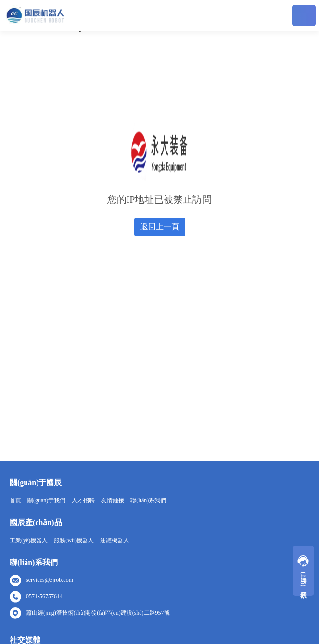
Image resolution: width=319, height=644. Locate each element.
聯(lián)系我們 (148, 500)
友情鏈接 (113, 500)
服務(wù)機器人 (74, 540)
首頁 (15, 500)
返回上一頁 (160, 227)
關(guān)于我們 (46, 500)
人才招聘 (83, 500)
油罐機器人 (115, 540)
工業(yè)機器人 (29, 540)
